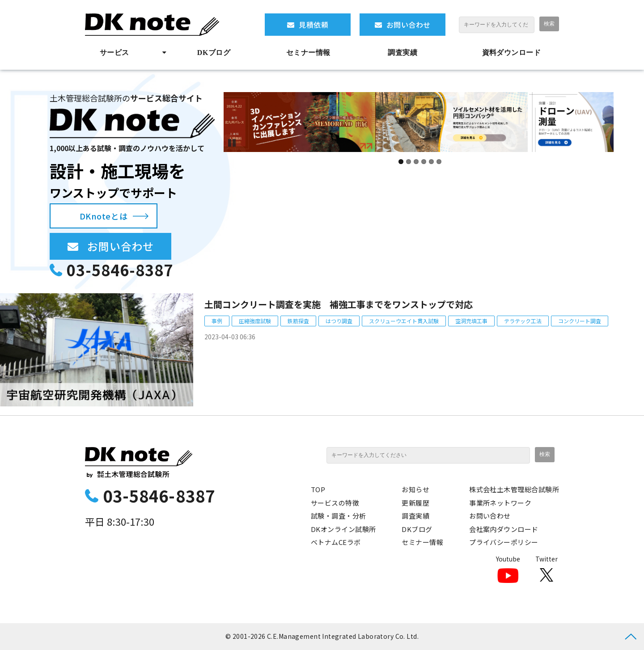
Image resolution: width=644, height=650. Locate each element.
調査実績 (402, 53)
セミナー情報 (308, 53)
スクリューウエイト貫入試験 (404, 321)
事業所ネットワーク (500, 503)
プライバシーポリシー (504, 542)
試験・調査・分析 (339, 516)
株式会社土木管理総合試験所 (514, 489)
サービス (114, 53)
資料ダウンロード (512, 53)
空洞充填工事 (471, 321)
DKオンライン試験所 (343, 529)
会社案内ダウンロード (504, 529)
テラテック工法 (523, 321)
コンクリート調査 (580, 321)
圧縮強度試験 (255, 321)
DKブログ (214, 53)
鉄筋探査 (298, 321)
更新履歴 (415, 503)
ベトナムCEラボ (336, 542)
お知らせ (415, 489)
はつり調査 (339, 321)
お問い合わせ (409, 25)
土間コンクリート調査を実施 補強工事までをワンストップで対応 (339, 304)
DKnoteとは (104, 216)
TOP (318, 489)
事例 (217, 321)
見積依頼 (314, 25)
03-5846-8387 (120, 270)
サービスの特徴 (335, 503)
